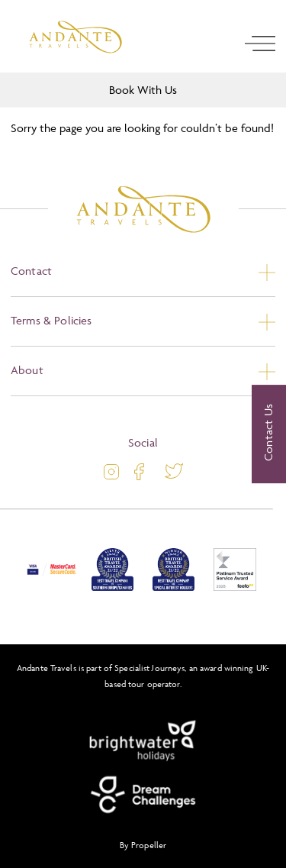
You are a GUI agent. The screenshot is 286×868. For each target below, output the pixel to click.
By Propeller (143, 845)
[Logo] (76, 37)
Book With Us (143, 90)
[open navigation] (260, 44)
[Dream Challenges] (143, 795)
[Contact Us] (269, 434)
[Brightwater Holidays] (143, 741)
